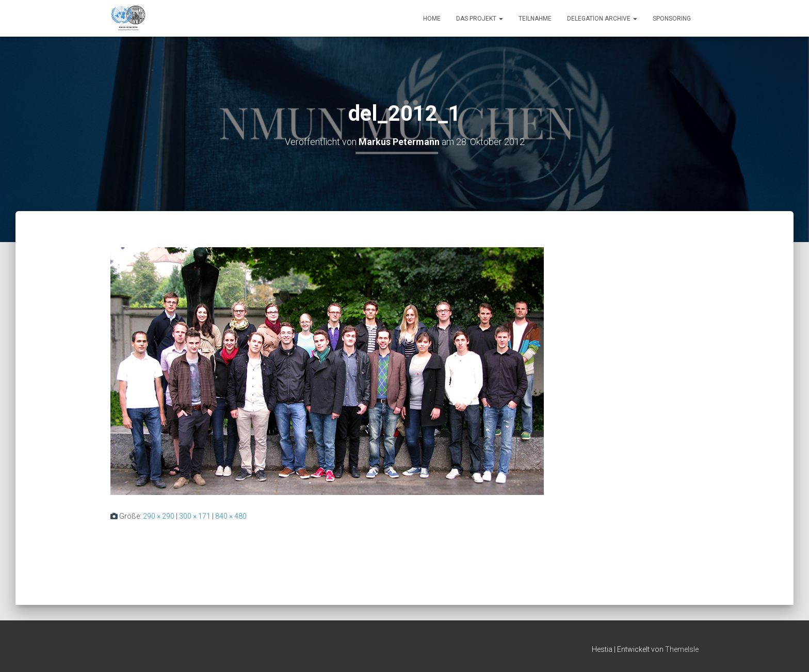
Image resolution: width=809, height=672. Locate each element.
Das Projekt (480, 19)
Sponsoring (672, 19)
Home (432, 19)
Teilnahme (535, 19)
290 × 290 (159, 516)
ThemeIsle (682, 649)
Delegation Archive (602, 19)
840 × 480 (231, 516)
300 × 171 (195, 516)
